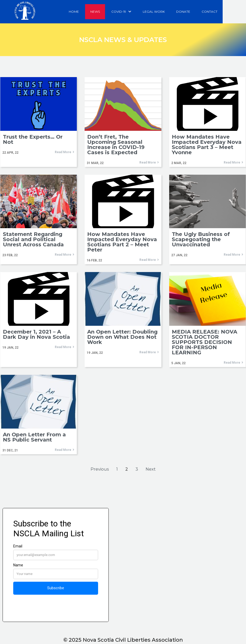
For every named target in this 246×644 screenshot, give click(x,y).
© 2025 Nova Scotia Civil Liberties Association (123, 640)
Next (151, 469)
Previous (100, 469)
